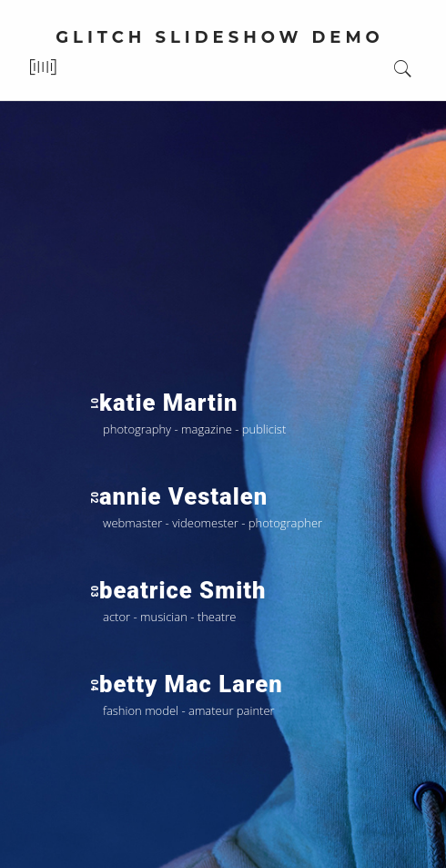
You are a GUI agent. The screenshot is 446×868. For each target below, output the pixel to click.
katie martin (163, 403)
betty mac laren (186, 684)
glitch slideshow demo (220, 37)
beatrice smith (177, 590)
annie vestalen (178, 496)
